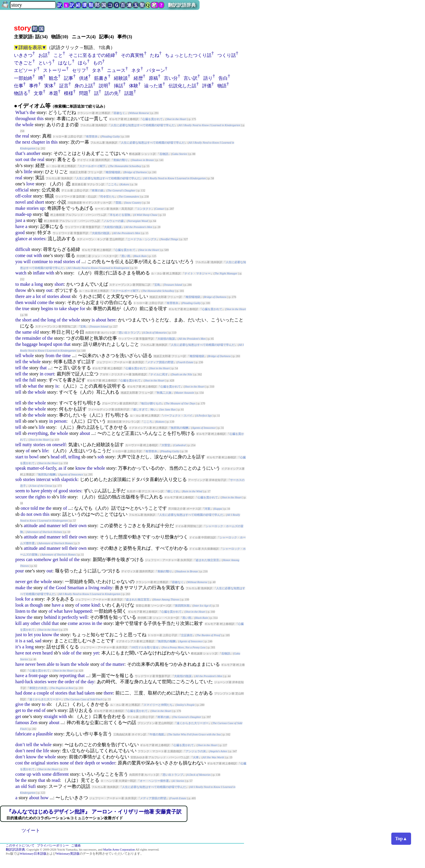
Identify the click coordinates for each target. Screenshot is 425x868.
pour (20, 571)
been (41, 664)
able (51, 664)
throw (21, 290)
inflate (39, 273)
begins (47, 309)
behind (51, 617)
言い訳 (191, 78)
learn (65, 664)
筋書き (101, 78)
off (63, 457)
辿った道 (153, 86)
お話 (43, 55)
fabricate (24, 734)
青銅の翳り (121, 160)
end (37, 710)
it (59, 617)
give (19, 704)
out (26, 159)
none (64, 763)
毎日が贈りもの (151, 403)
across (85, 623)
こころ (112, 184)
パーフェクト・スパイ (178, 416)
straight (51, 716)
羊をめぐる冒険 (120, 215)
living (94, 588)
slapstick (69, 479)
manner (54, 526)
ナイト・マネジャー (198, 273)
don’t (20, 745)
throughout (26, 119)
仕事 (19, 86)
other (35, 623)
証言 (64, 86)
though (36, 605)
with (38, 255)
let (30, 635)
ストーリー (55, 70)
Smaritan (76, 588)
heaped (45, 344)
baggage (30, 344)
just (19, 220)
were (52, 682)
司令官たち (107, 197)
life (42, 427)
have (20, 226)
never (21, 582)
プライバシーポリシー (53, 846)
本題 (53, 93)
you (19, 262)
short (39, 202)
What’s (22, 112)
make (20, 208)
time (67, 356)
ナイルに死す (159, 374)
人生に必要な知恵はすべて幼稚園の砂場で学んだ (143, 125)
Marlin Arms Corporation (119, 850)
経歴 (138, 78)
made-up (24, 214)
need (31, 751)
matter (118, 664)
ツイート (31, 830)
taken (90, 693)
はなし (65, 63)
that (67, 344)
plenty (46, 491)
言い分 (171, 78)
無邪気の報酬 (180, 428)
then (19, 302)
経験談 (121, 78)
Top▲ (401, 839)
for (83, 309)
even (37, 653)
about (65, 296)
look (19, 599)
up (42, 208)
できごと (23, 63)
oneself (59, 445)
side (66, 653)
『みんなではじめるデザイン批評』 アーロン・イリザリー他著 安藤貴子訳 (94, 812)
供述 (84, 78)
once (25, 508)
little (28, 172)
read (58, 262)
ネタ (136, 70)
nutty (27, 445)
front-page (38, 676)
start (19, 457)
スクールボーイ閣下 (92, 166)
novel (21, 202)
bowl (34, 457)
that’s (20, 153)
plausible (44, 734)
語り (208, 78)
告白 (223, 78)
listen (20, 611)
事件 (34, 86)
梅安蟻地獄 (113, 172)
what (32, 386)
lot (38, 296)
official (22, 190)
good (20, 233)
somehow (43, 559)
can (29, 559)
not (29, 514)
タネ (96, 70)
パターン (156, 70)
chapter (38, 142)
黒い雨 (126, 256)
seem (20, 491)
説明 (103, 86)
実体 (49, 86)
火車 (196, 757)
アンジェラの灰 (196, 751)
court (49, 374)
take (63, 309)
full (33, 380)
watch (21, 273)
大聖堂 (166, 445)
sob (101, 457)
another (33, 153)
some (85, 605)
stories (33, 208)
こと (58, 55)
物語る (21, 93)
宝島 (157, 285)
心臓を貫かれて (153, 119)
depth (90, 763)
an (18, 786)
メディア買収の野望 (160, 362)
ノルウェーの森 (114, 221)
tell (18, 356)
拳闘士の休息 (38, 688)
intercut (43, 479)
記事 (69, 78)
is (93, 320)
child (46, 623)
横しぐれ (173, 491)
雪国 (118, 203)
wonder (108, 763)
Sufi (32, 786)
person (60, 421)
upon (58, 344)
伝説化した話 (182, 86)
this (40, 119)
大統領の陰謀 (113, 227)
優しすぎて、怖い (145, 409)
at (31, 239)
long (39, 284)
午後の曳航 (157, 734)
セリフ (79, 70)
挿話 (119, 86)
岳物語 (164, 154)
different (61, 774)
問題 (84, 93)
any (26, 623)
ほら (83, 63)
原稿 (153, 78)
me (42, 508)
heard (48, 653)
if (65, 468)
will (27, 262)
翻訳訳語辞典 (182, 5)
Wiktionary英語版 (68, 854)
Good (61, 588)
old (36, 332)
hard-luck (24, 682)
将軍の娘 (98, 190)
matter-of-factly (42, 468)
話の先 (112, 93)
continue (40, 262)
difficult (23, 249)
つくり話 (227, 55)
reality (106, 588)
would (30, 302)
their (73, 526)
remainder (32, 338)
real (26, 136)
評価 (207, 86)
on (49, 445)
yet (96, 653)
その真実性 (132, 55)
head (55, 457)
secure (21, 497)
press (20, 559)
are (29, 296)
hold (64, 559)
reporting (68, 676)
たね (155, 55)
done (28, 693)
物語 (222, 86)
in (48, 142)
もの (98, 63)
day (91, 682)
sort (19, 159)
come (20, 255)
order (70, 682)
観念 (53, 78)
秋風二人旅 (164, 393)
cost (19, 763)
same (27, 332)
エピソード (26, 70)
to (51, 262)
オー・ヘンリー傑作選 (154, 781)
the (33, 112)
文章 (38, 93)
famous (22, 723)
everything (37, 433)
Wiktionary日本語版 (33, 854)
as (60, 468)
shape (73, 309)
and (30, 202)
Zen (34, 723)
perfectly (70, 617)
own (37, 514)
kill (18, 623)
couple (43, 693)
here (112, 320)
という (45, 63)
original (38, 763)
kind (96, 605)
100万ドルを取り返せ (145, 647)
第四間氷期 (182, 606)
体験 (134, 86)
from (50, 356)
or (98, 763)
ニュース (116, 70)
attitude (31, 526)
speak (21, 468)
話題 (129, 93)
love (31, 184)
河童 (207, 509)
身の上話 (84, 86)
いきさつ (23, 55)
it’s (18, 647)
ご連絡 (76, 846)
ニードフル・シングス (142, 239)
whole (28, 125)
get (55, 559)
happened (83, 611)
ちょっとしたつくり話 (188, 55)
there (20, 296)
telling (74, 457)
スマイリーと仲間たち (158, 705)
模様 (69, 93)
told (34, 508)
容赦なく (119, 113)
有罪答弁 (92, 136)
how (44, 798)
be (18, 780)
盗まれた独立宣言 (207, 560)
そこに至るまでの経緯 (92, 55)
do (23, 514)
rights (40, 497)
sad (29, 641)
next (26, 142)
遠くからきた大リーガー (45, 699)
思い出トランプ (129, 333)
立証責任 (187, 635)
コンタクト (144, 209)
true (26, 309)
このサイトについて (20, 846)
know (80, 468)
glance (21, 239)
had (19, 693)
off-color (24, 196)
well (83, 617)
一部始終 (23, 78)
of (78, 262)
